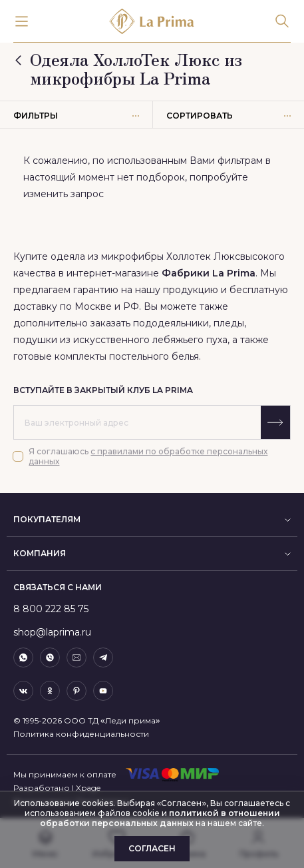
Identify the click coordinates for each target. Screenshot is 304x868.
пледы (229, 323)
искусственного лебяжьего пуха (150, 340)
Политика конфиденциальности (81, 734)
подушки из (43, 340)
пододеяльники (171, 323)
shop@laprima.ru (52, 632)
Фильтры (76, 116)
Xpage (88, 788)
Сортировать (229, 116)
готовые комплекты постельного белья (106, 356)
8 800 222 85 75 (51, 609)
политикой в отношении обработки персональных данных (160, 818)
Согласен (152, 848)
